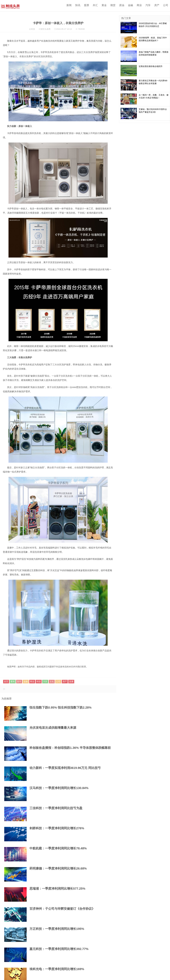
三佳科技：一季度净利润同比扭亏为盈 (56, 808)
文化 (52, 681)
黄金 (104, 5)
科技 (33, 29)
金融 (130, 5)
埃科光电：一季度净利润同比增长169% (57, 969)
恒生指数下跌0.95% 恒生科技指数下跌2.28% (60, 708)
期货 (113, 5)
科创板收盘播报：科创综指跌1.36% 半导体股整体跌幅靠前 (70, 748)
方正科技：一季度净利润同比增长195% (57, 929)
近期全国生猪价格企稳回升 (151, 66)
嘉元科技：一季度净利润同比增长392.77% (59, 949)
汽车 (148, 5)
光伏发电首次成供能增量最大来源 (53, 728)
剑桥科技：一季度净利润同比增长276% (57, 828)
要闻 (13, 681)
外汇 (95, 5)
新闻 (69, 5)
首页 (6, 681)
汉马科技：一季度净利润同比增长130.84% (59, 788)
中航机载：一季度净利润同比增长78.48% (58, 848)
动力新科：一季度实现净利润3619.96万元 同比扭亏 (65, 768)
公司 (166, 5)
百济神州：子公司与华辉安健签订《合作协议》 (62, 909)
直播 (71, 681)
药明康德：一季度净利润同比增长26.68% (58, 868)
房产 (157, 5)
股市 (19, 681)
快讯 (78, 5)
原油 (122, 5)
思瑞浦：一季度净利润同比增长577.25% (57, 889)
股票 (87, 5)
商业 (139, 5)
